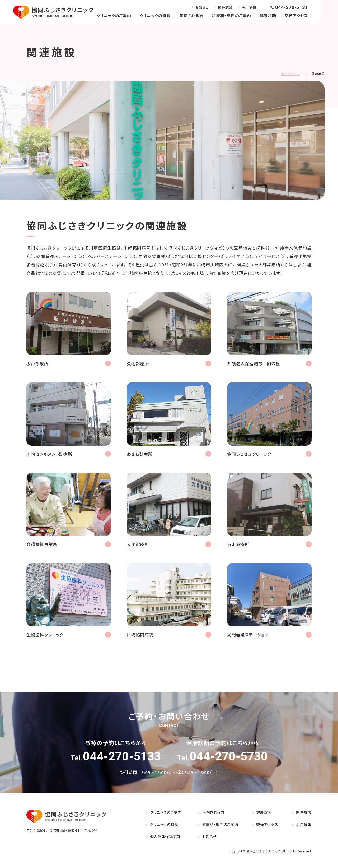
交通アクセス (296, 15)
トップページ (291, 74)
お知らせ (202, 7)
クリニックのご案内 (114, 15)
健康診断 (268, 15)
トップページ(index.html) (269, 422)
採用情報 (249, 7)
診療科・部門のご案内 (231, 15)
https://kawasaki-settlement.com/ (69, 422)
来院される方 (191, 15)
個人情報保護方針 (166, 841)
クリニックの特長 (155, 15)
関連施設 (225, 7)
